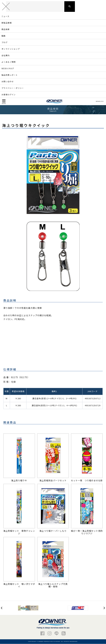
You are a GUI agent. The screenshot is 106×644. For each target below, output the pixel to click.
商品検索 (6, 29)
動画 (4, 36)
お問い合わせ (8, 81)
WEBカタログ (8, 68)
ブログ (5, 42)
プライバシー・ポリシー (13, 88)
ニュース (6, 16)
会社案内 (6, 55)
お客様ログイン (9, 94)
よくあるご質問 (9, 62)
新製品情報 (7, 23)
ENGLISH (100, 102)
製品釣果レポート (10, 75)
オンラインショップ (11, 49)
